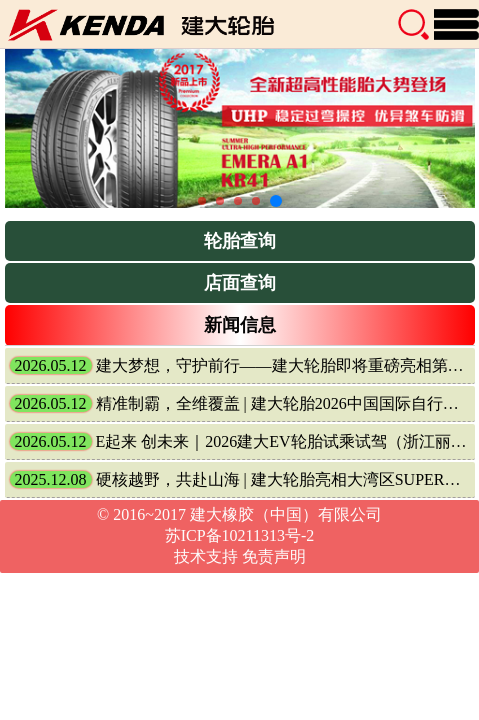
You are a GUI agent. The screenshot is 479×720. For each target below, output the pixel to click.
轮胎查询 (240, 241)
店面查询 (240, 283)
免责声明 (274, 556)
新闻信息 (240, 325)
